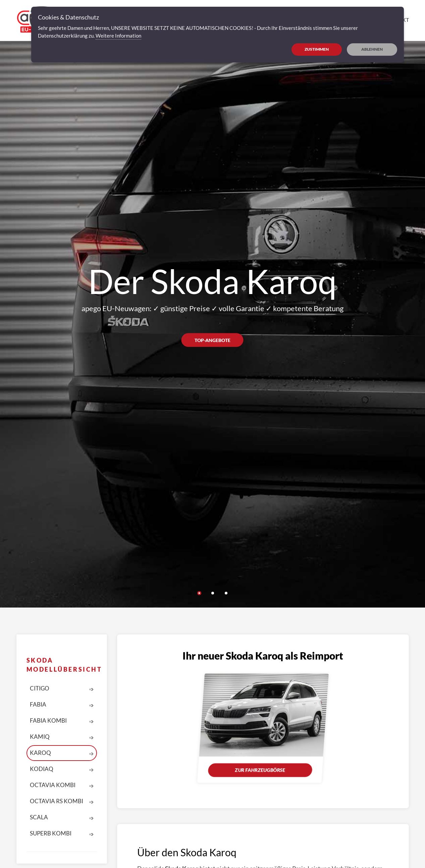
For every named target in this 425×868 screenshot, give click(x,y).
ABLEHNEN (372, 49)
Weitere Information (118, 36)
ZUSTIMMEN (317, 49)
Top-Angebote (213, 340)
